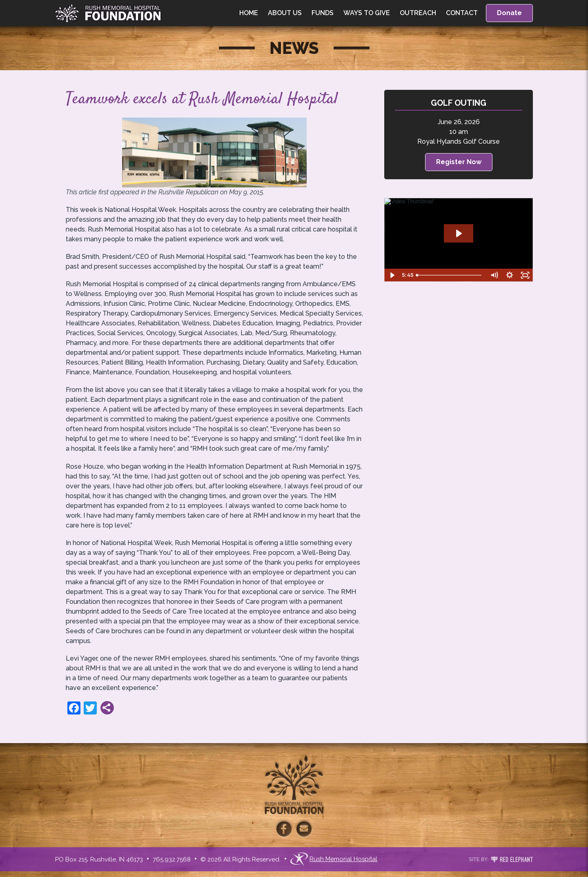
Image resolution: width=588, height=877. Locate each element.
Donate (509, 13)
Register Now (459, 162)
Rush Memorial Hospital (334, 859)
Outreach (418, 13)
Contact (462, 13)
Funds (323, 13)
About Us (285, 13)
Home (249, 13)
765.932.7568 (172, 859)
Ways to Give (367, 13)
